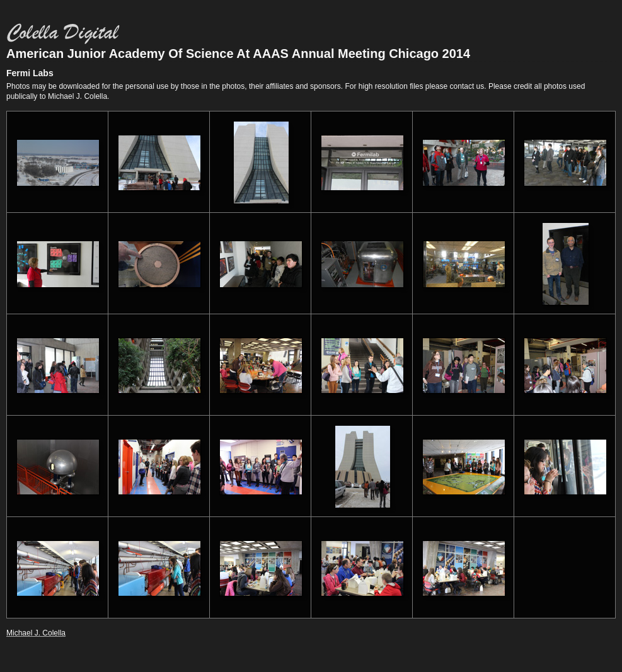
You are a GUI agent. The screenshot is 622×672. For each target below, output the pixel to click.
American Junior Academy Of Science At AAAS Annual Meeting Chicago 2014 (238, 54)
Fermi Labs (30, 73)
